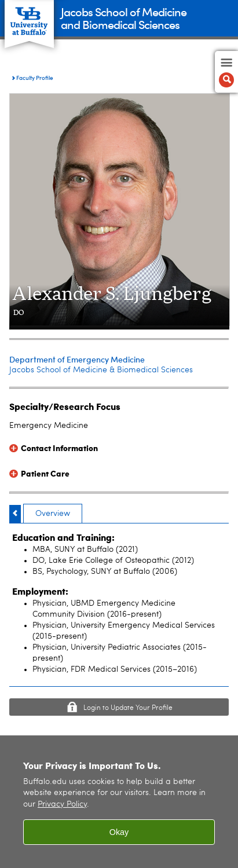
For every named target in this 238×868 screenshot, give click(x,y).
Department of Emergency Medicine (77, 359)
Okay (119, 836)
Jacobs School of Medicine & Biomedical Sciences (101, 370)
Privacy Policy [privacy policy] (62, 809)
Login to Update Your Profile (128, 708)
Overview (53, 514)
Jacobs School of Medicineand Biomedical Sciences (124, 18)
